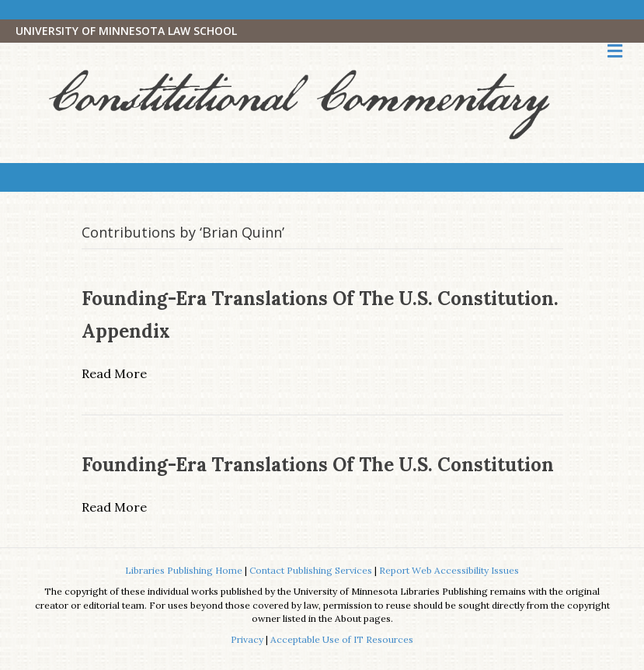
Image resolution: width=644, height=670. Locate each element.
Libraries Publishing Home (184, 570)
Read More (114, 373)
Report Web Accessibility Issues (449, 570)
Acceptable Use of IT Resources (342, 639)
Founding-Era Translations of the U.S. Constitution (318, 465)
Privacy (247, 639)
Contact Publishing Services (311, 570)
